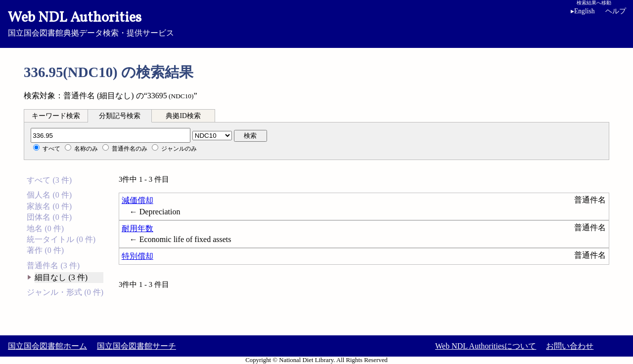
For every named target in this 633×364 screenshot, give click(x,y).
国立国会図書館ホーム (47, 346)
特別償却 (137, 256)
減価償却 (137, 200)
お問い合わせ (570, 346)
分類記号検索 (120, 116)
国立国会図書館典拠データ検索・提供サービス (316, 23)
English (585, 11)
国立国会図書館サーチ (136, 346)
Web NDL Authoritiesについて (486, 346)
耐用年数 (137, 228)
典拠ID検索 (183, 116)
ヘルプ (616, 11)
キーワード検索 (56, 116)
